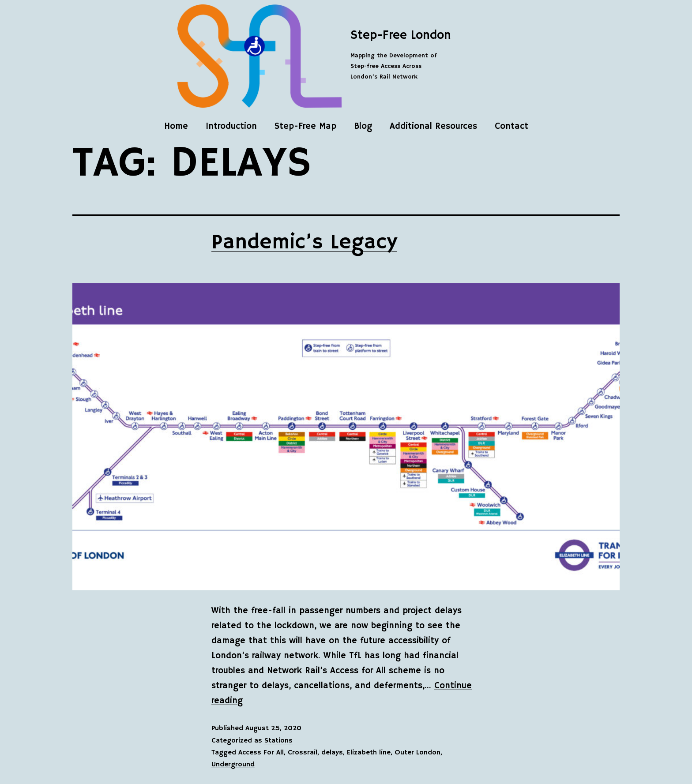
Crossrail (303, 753)
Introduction (231, 126)
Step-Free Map (305, 126)
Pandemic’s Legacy (304, 243)
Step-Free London (401, 36)
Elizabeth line (369, 753)
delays (332, 753)
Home (176, 126)
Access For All (261, 753)
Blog (363, 126)
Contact (511, 126)
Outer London (417, 753)
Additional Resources (433, 126)
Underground (233, 765)
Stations (278, 741)
